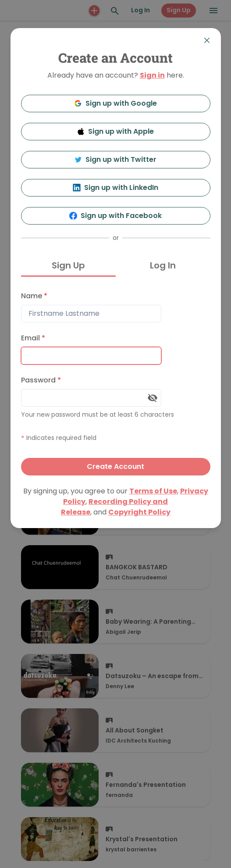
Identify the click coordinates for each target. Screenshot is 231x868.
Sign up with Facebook (115, 216)
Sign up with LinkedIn (115, 188)
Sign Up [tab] (68, 265)
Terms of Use (153, 491)
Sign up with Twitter (116, 159)
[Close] (207, 40)
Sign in (152, 75)
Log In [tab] (163, 265)
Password (41, 380)
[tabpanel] (116, 381)
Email (33, 338)
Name (34, 296)
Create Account (115, 466)
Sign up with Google (115, 103)
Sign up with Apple (116, 131)
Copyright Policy (139, 512)
